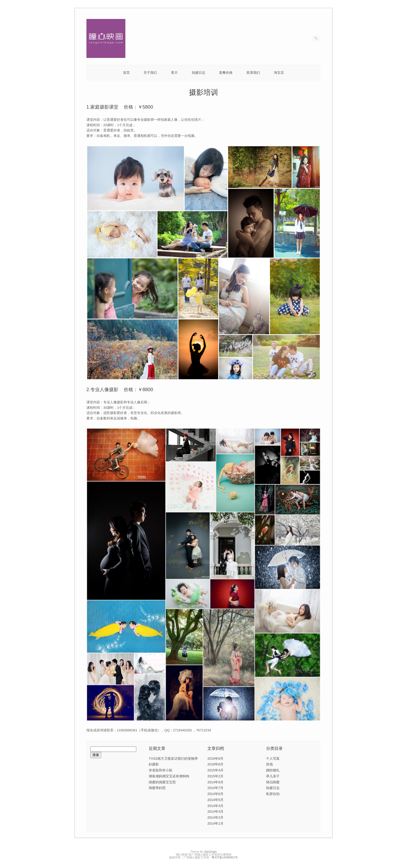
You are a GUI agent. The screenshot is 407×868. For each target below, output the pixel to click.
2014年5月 (215, 800)
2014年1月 (215, 823)
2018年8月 (215, 764)
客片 (174, 73)
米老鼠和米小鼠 (161, 770)
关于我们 (150, 73)
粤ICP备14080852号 (225, 857)
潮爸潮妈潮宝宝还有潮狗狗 (169, 776)
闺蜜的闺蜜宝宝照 (162, 782)
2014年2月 (215, 817)
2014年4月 (215, 806)
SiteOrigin (210, 852)
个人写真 (273, 759)
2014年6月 (215, 794)
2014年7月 (215, 788)
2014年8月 (215, 782)
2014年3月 (215, 812)
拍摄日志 (199, 73)
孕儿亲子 (273, 776)
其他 (269, 764)
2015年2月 (215, 776)
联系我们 (253, 73)
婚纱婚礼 (273, 770)
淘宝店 (279, 73)
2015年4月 (215, 770)
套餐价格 (226, 73)
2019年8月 (215, 759)
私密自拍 (273, 794)
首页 (126, 73)
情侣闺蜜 (273, 782)
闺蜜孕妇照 (157, 788)
